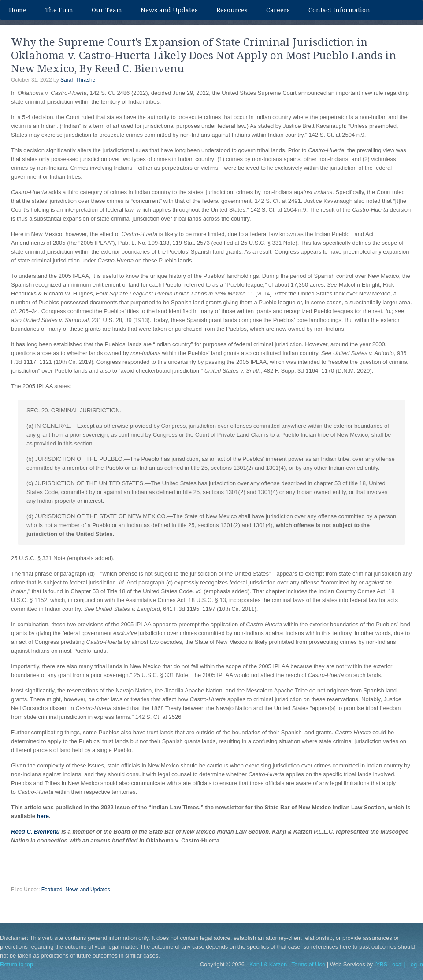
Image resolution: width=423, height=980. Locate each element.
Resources (232, 10)
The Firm (59, 10)
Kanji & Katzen (268, 964)
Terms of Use (309, 964)
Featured (52, 890)
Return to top (17, 964)
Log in (415, 964)
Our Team (102, 10)
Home (18, 10)
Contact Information (339, 10)
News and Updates (169, 10)
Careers (278, 10)
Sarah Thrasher (79, 80)
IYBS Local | (391, 964)
